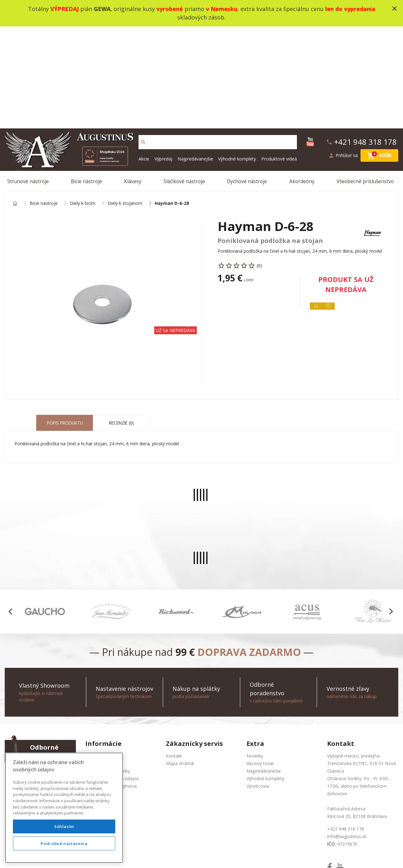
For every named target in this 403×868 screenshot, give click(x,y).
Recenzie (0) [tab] (121, 324)
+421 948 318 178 (48, 672)
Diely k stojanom (125, 103)
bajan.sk (285, 855)
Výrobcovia (258, 687)
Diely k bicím (83, 103)
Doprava (94, 695)
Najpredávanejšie (195, 56)
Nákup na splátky (103, 702)
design (215, 855)
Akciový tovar (260, 665)
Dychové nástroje (248, 80)
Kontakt (174, 657)
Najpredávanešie (264, 672)
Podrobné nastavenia (64, 843)
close (394, 8)
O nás (91, 657)
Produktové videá (279, 56)
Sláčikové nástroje (185, 80)
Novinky (255, 657)
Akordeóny (302, 80)
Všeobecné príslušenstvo (366, 80)
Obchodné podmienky (108, 672)
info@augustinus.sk (50, 680)
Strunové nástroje (29, 80)
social (265, 855)
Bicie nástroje (88, 80)
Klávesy (133, 80)
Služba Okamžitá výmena (111, 687)
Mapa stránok (180, 665)
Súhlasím (64, 826)
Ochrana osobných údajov (112, 680)
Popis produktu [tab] (65, 324)
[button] (12, 513)
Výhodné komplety (237, 56)
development (240, 855)
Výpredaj (163, 56)
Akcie (144, 56)
